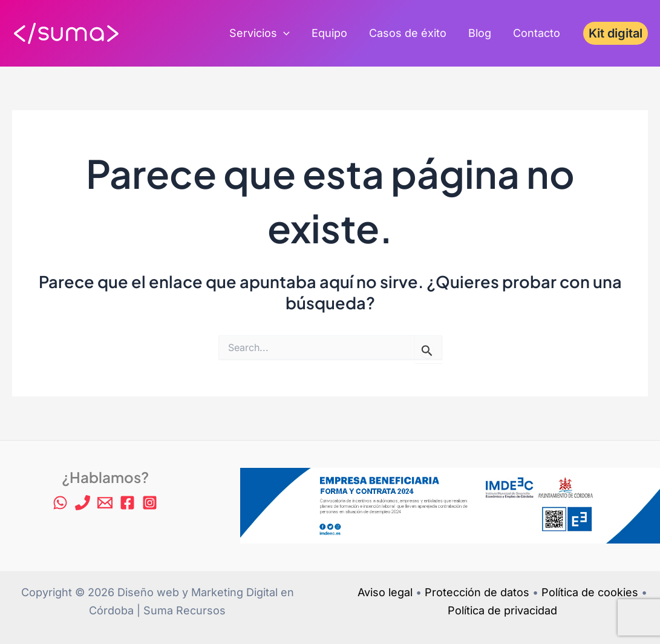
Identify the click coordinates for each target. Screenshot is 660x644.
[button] (616, 33)
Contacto (537, 33)
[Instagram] (150, 503)
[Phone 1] (83, 503)
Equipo (329, 33)
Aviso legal (385, 592)
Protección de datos (477, 592)
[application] (283, 33)
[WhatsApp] (60, 503)
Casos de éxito (408, 33)
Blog (480, 33)
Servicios (260, 33)
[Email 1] (105, 503)
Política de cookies (590, 592)
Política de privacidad (502, 610)
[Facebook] (127, 503)
